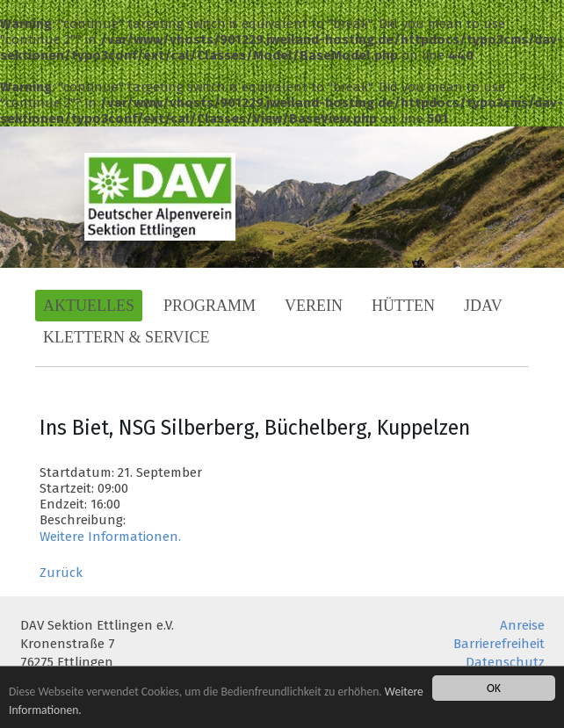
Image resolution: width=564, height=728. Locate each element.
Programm (210, 306)
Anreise (522, 625)
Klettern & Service (127, 337)
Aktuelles (89, 306)
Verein (314, 306)
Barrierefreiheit (499, 644)
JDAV (483, 306)
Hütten (403, 306)
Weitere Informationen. (110, 537)
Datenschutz (505, 662)
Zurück (61, 573)
